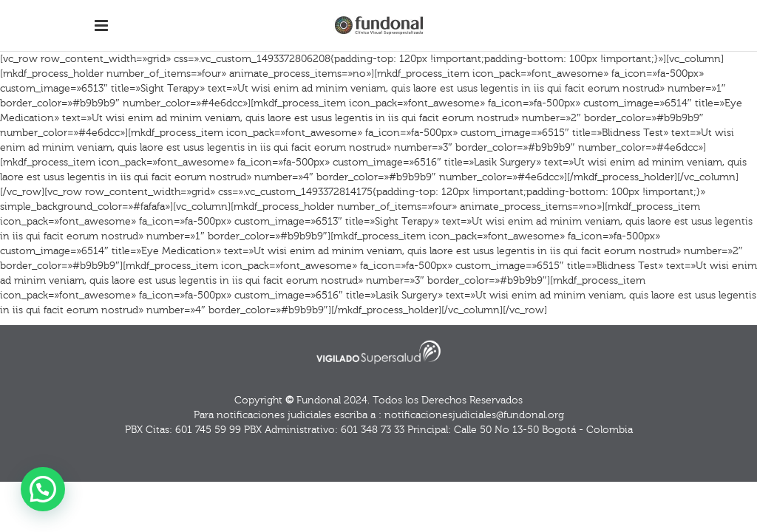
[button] (43, 489)
